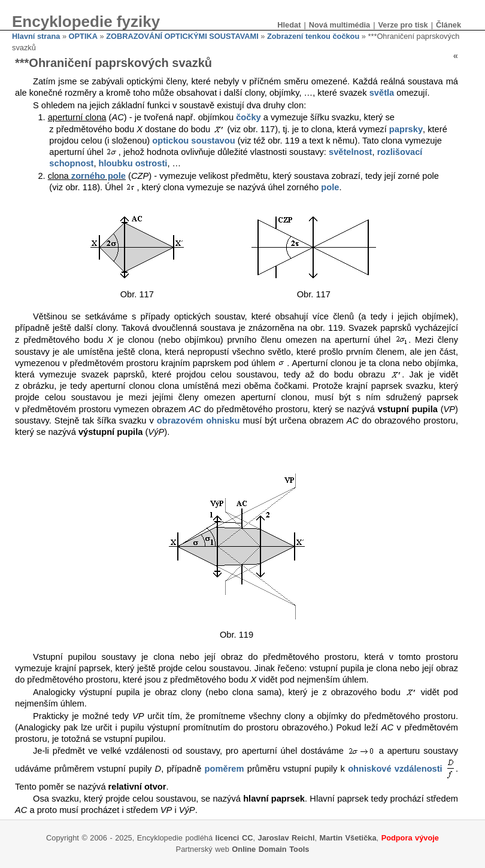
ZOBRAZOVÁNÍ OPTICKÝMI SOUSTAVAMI (182, 36)
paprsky (406, 129)
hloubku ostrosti (133, 163)
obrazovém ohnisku (198, 421)
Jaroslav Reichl (287, 838)
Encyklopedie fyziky (86, 22)
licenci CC (234, 838)
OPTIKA (83, 36)
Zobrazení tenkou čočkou (313, 36)
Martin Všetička (348, 838)
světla (382, 93)
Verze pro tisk (403, 25)
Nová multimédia (339, 25)
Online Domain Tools (270, 849)
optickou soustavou (193, 141)
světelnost (351, 152)
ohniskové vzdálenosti (395, 768)
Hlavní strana (36, 36)
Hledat (289, 25)
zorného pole (98, 176)
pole (330, 187)
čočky (248, 117)
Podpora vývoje (410, 838)
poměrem (225, 768)
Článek (448, 25)
